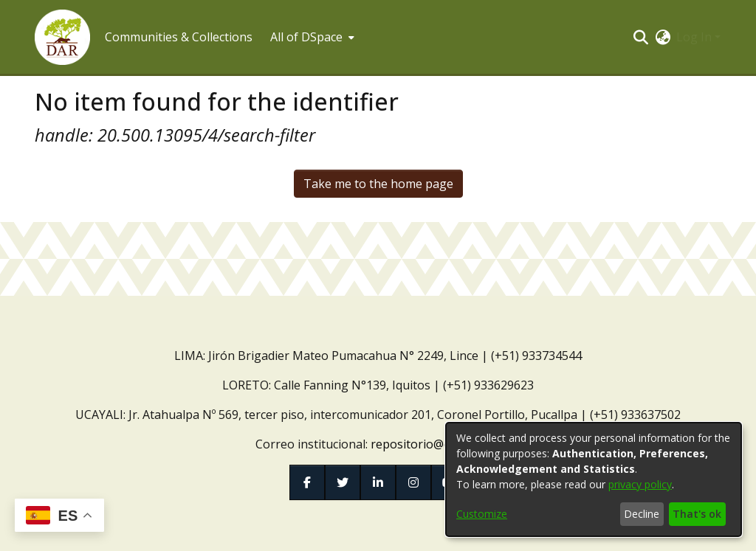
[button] (62, 37)
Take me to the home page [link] (378, 184)
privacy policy (640, 484)
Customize (482, 514)
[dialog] (594, 479)
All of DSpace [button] (306, 37)
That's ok (697, 514)
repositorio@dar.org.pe (436, 444)
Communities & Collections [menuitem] (179, 37)
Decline (642, 514)
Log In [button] (695, 37)
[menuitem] (311, 37)
